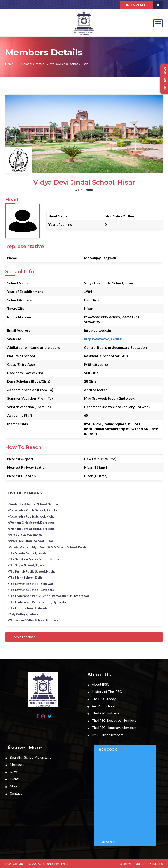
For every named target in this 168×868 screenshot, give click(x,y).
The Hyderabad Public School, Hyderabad (38, 602)
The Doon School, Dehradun (29, 608)
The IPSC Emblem (103, 713)
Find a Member (136, 5)
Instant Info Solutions (148, 864)
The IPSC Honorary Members (112, 727)
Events (12, 779)
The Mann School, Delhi (25, 577)
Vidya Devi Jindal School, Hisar (30, 541)
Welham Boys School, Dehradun (31, 529)
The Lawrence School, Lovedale (31, 590)
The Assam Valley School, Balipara (33, 620)
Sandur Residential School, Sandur (33, 504)
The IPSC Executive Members (112, 720)
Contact (14, 793)
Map (11, 786)
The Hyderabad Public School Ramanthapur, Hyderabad (48, 596)
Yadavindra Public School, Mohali (32, 516)
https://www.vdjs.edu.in (103, 339)
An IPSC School (101, 706)
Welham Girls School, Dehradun (31, 522)
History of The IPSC (105, 691)
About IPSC (98, 684)
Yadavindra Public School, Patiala (32, 510)
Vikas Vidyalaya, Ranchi (25, 535)
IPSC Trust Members (105, 735)
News (12, 772)
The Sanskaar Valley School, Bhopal (34, 559)
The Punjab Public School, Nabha (32, 571)
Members (15, 764)
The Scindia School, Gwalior (28, 553)
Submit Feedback (24, 637)
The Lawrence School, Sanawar (30, 584)
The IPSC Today (101, 699)
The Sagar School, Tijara (26, 565)
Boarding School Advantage (28, 757)
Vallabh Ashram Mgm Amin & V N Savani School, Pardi (47, 547)
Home (9, 64)
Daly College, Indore (23, 614)
